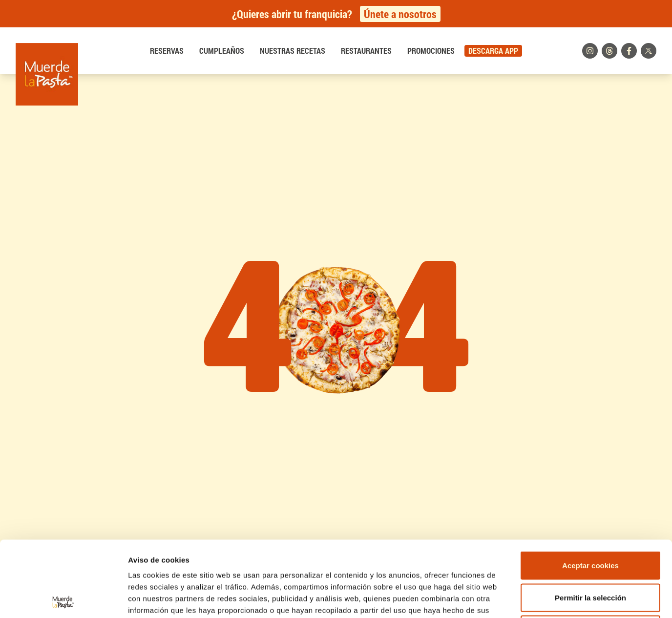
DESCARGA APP (493, 51)
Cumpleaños (222, 51)
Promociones (431, 51)
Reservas (167, 51)
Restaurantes (366, 51)
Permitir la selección (590, 522)
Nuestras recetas (293, 51)
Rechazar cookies (591, 554)
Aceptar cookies (590, 490)
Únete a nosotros (400, 14)
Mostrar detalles (525, 599)
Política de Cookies (242, 546)
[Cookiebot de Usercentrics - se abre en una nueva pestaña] (63, 599)
